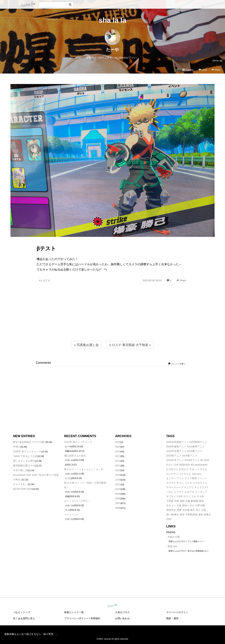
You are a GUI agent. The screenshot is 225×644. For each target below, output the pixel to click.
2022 (118, 461)
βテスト (46, 248)
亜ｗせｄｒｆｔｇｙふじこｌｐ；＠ (84, 469)
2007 (118, 503)
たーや (112, 50)
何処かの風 (174, 537)
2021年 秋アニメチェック (78, 442)
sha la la (112, 20)
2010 (118, 489)
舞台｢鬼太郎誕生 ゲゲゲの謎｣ (29, 442)
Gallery (188, 70)
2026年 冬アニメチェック (27, 451)
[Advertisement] (112, 319)
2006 (118, 508)
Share (216, 70)
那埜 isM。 (174, 546)
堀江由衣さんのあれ (75, 456)
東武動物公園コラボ (24, 466)
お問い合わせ (122, 618)
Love (203, 70)
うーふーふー (72, 515)
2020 (118, 470)
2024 (118, 451)
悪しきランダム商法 (24, 461)
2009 (118, 494)
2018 (118, 480)
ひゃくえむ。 (20, 484)
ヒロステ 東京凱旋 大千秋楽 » (130, 345)
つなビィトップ (22, 612)
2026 (118, 442)
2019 (118, 475)
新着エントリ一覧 (74, 612)
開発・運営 (172, 618)
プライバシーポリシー (76, 618)
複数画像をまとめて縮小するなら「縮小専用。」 (31, 634)
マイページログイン (177, 612)
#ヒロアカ (44, 280)
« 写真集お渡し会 (86, 345)
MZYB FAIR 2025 (23, 489)
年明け (17, 447)
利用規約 (95, 618)
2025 (118, 447)
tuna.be (112, 605)
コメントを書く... (178, 364)
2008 (118, 498)
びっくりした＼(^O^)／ (77, 501)
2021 (118, 466)
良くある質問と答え (24, 618)
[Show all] (217, 61)
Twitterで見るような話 (25, 456)
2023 (118, 456)
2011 (118, 484)
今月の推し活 (20, 470)
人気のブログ (122, 612)
